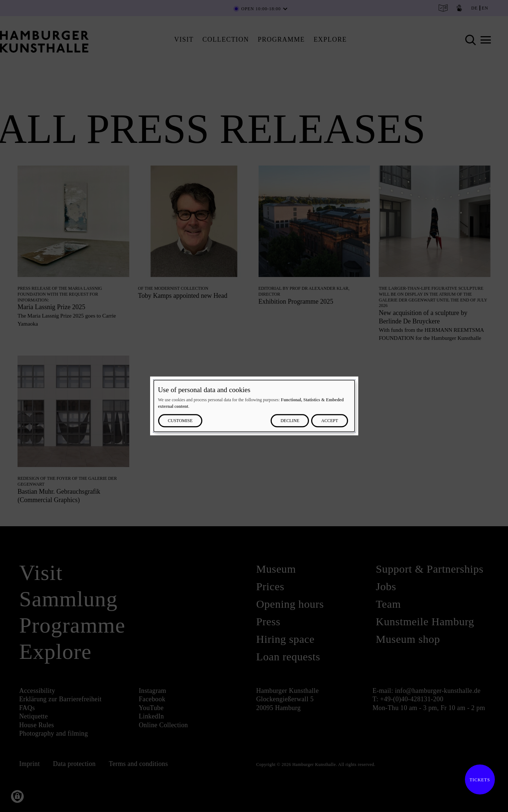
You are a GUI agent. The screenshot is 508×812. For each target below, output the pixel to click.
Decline (290, 421)
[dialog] (254, 406)
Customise (180, 421)
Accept (329, 421)
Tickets (478, 780)
